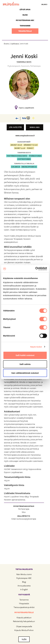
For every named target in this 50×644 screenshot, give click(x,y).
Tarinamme (25, 26)
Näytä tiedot (36, 347)
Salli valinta (25, 364)
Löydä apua (25, 9)
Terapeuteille (25, 31)
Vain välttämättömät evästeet (25, 373)
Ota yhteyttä (15, 127)
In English (24, 589)
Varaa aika (35, 127)
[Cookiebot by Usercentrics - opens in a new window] (36, 269)
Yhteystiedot (24, 603)
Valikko (44, 4)
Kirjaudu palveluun (24, 617)
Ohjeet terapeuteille (24, 626)
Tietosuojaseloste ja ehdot (24, 607)
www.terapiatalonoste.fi (25, 135)
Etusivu (7, 44)
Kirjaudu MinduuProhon (24, 630)
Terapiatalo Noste (24, 62)
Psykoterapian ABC (25, 20)
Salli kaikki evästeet (25, 355)
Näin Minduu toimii (24, 574)
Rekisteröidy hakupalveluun (24, 621)
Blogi (25, 15)
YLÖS (24, 639)
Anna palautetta (24, 586)
